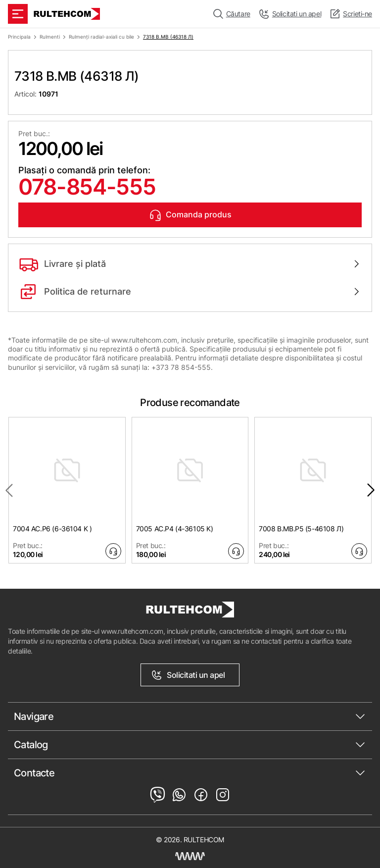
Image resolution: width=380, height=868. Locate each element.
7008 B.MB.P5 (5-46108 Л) (301, 529)
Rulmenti (50, 37)
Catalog (31, 745)
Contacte (34, 773)
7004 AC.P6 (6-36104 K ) (52, 529)
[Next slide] (371, 490)
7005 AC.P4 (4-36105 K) (175, 529)
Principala (19, 37)
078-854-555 (87, 187)
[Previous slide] (9, 490)
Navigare (34, 716)
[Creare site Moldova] (190, 856)
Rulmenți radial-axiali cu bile (101, 37)
